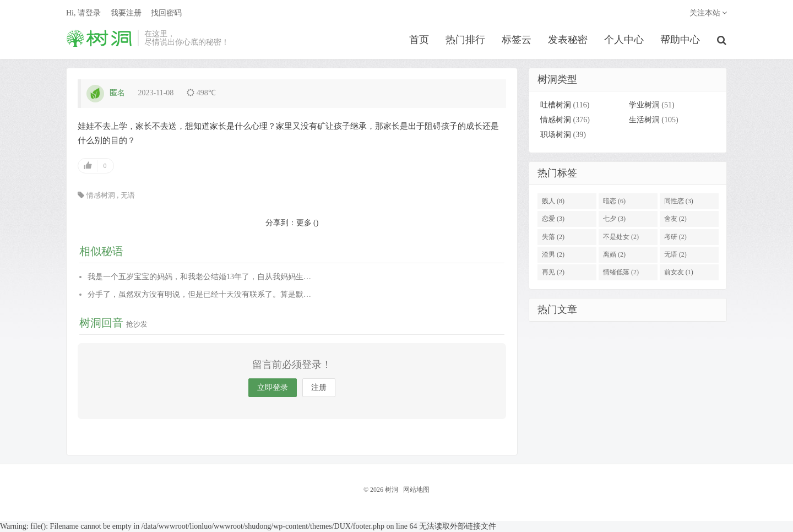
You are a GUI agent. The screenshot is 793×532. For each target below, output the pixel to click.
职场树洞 (556, 135)
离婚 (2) (614, 255)
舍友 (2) (675, 219)
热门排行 (466, 41)
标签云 (517, 41)
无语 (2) (675, 255)
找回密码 (166, 14)
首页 (420, 41)
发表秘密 (568, 41)
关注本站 (708, 14)
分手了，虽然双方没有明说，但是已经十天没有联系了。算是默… (199, 294)
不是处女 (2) (621, 237)
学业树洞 (644, 105)
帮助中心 (681, 41)
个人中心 (624, 41)
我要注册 (126, 14)
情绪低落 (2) (621, 273)
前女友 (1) (679, 273)
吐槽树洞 (556, 105)
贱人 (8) (553, 201)
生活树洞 (644, 120)
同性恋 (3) (679, 201)
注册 (319, 388)
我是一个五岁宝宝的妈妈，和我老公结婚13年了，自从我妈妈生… (199, 277)
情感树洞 (101, 195)
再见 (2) (553, 273)
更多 (304, 223)
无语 (128, 195)
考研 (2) (675, 237)
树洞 (99, 39)
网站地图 (416, 490)
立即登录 (273, 388)
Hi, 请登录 (83, 14)
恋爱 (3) (553, 219)
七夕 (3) (614, 219)
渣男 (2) (553, 255)
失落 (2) (553, 237)
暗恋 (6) (614, 201)
